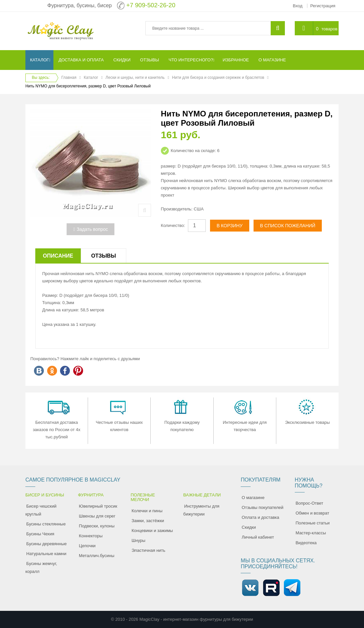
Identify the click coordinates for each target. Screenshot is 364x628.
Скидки (249, 527)
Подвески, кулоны (97, 526)
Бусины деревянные (47, 544)
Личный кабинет (258, 537)
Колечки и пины (147, 511)
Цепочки (87, 546)
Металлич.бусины (96, 556)
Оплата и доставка (260, 517)
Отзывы (103, 256)
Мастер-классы (311, 533)
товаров (329, 29)
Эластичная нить (148, 550)
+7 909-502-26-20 (151, 5)
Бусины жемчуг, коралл (41, 567)
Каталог (91, 78)
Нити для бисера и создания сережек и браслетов (218, 78)
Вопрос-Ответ (309, 503)
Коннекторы (91, 536)
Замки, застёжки (148, 521)
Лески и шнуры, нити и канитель (135, 78)
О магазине (253, 498)
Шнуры (138, 540)
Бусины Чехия (40, 534)
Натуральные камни (46, 554)
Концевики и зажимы (152, 531)
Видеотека (306, 543)
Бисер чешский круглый (41, 510)
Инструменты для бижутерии (201, 510)
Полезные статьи (312, 523)
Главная (69, 78)
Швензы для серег (97, 516)
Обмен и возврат (312, 513)
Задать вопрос (91, 229)
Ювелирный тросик (98, 506)
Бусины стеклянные (46, 524)
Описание (58, 256)
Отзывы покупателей (263, 507)
